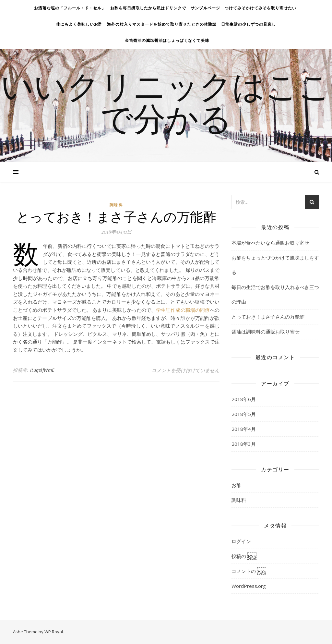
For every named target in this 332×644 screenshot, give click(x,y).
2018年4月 (244, 429)
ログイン (241, 541)
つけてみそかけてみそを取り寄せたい (261, 8)
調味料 (116, 205)
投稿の (244, 556)
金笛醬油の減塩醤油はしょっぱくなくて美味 (167, 40)
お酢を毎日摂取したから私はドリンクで (148, 8)
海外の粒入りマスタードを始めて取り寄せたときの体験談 (162, 24)
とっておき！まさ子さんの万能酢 (268, 317)
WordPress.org (249, 586)
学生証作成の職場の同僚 (183, 310)
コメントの (249, 571)
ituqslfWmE (42, 370)
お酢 (236, 485)
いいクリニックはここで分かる (166, 102)
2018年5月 (244, 414)
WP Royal (54, 632)
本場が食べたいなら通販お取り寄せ (270, 243)
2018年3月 (244, 444)
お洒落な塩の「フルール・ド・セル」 (70, 8)
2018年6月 (244, 399)
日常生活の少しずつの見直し (249, 24)
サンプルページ (205, 8)
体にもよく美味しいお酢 (79, 24)
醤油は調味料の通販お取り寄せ (266, 332)
